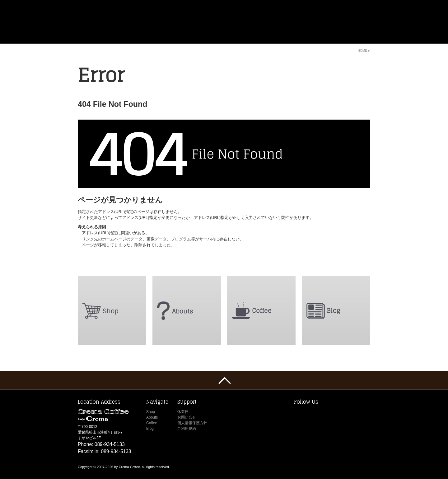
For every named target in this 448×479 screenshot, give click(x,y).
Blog (150, 429)
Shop (151, 412)
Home (362, 51)
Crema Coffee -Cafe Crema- (122, 22)
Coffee (152, 423)
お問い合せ (187, 417)
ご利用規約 (187, 429)
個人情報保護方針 (192, 423)
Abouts (152, 417)
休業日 (183, 412)
